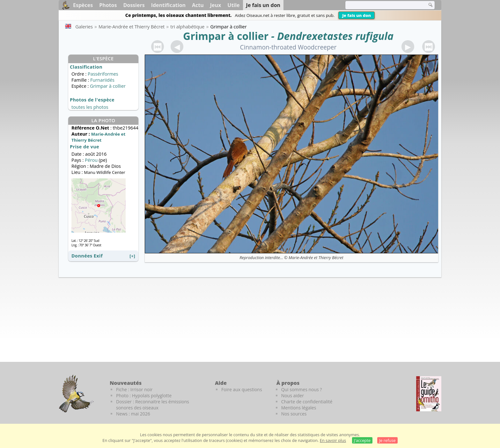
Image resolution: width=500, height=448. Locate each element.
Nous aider (293, 396)
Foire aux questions (242, 389)
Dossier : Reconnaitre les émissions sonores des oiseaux (153, 405)
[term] (382, 5)
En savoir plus (333, 440)
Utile (233, 5)
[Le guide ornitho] (429, 394)
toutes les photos (90, 107)
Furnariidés (102, 80)
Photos (108, 5)
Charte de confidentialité (307, 402)
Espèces (83, 5)
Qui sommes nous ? (302, 389)
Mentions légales (299, 408)
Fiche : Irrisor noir (134, 389)
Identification (168, 5)
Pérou (91, 160)
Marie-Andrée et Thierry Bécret (316, 258)
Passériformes (103, 74)
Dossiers (134, 5)
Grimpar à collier (226, 36)
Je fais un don (357, 15)
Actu (198, 5)
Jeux (216, 5)
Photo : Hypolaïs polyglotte (144, 396)
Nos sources (294, 414)
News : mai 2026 (133, 414)
